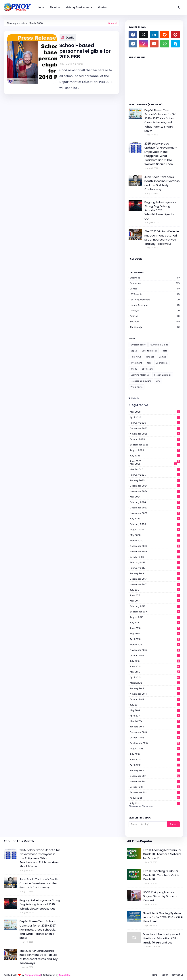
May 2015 (155, 672)
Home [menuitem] (41, 7)
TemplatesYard (33, 975)
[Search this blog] (148, 824)
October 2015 (155, 655)
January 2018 (155, 573)
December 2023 (155, 508)
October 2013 (155, 738)
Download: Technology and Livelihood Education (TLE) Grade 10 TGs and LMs (161, 938)
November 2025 (155, 434)
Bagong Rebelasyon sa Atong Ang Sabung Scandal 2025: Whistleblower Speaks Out (160, 210)
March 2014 (155, 721)
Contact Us (177, 975)
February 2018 (155, 568)
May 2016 (155, 634)
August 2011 (155, 798)
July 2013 (155, 754)
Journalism (162, 363)
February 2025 (155, 475)
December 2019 (155, 546)
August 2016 (155, 617)
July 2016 (155, 623)
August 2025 (155, 450)
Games (155, 289)
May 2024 (155, 497)
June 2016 (155, 628)
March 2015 (155, 683)
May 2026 (155, 412)
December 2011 (155, 776)
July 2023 (155, 519)
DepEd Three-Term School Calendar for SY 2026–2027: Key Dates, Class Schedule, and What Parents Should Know (160, 120)
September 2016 (155, 612)
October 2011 (155, 787)
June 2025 (155, 461)
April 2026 (155, 417)
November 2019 (155, 551)
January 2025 (155, 480)
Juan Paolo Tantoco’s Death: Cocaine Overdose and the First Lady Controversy (162, 183)
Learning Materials (155, 300)
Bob (62, 64)
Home (154, 975)
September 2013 (155, 743)
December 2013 (155, 732)
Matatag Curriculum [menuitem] (78, 7)
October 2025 (155, 439)
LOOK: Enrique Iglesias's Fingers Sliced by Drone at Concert (160, 896)
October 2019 (155, 557)
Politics (155, 316)
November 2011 (155, 781)
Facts (164, 351)
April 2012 (155, 765)
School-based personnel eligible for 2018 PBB (85, 51)
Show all (113, 23)
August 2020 (155, 530)
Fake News (136, 357)
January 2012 (155, 770)
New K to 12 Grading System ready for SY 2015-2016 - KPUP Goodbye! (163, 917)
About (165, 975)
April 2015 (155, 677)
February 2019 (155, 562)
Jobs (149, 363)
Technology (155, 327)
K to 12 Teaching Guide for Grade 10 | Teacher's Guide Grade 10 (161, 875)
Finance (150, 357)
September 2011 (155, 792)
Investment (136, 363)
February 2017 (155, 606)
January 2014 (155, 727)
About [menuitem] (53, 7)
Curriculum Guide (159, 345)
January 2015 (155, 688)
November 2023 (155, 513)
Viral (158, 381)
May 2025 (153, 464)
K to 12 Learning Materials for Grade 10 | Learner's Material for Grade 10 (162, 854)
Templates (65, 975)
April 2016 (155, 639)
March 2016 (155, 644)
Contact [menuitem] (103, 7)
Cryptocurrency (138, 345)
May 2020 (155, 535)
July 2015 (155, 661)
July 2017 (155, 590)
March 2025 (155, 469)
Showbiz (155, 321)
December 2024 (155, 486)
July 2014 (155, 705)
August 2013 (155, 749)
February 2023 (155, 524)
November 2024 (155, 491)
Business (155, 278)
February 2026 (155, 423)
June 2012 (155, 759)
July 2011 (155, 803)
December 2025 (155, 428)
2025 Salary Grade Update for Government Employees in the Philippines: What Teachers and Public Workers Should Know (161, 154)
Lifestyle (155, 311)
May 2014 (155, 710)
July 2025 (155, 456)
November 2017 (155, 584)
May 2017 (155, 601)
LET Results (155, 294)
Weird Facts (137, 387)
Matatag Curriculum (141, 381)
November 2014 (155, 694)
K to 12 (134, 369)
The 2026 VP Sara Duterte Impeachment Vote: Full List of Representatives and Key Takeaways (162, 238)
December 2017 (155, 579)
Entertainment (149, 351)
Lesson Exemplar (155, 305)
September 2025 (155, 445)
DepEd (68, 38)
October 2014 (155, 699)
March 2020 (155, 540)
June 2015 (155, 666)
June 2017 (155, 595)
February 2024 (155, 502)
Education (155, 283)
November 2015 (155, 650)
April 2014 (155, 716)
